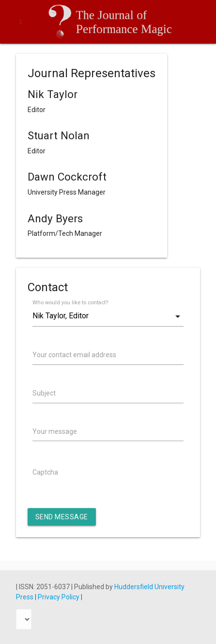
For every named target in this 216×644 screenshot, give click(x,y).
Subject (44, 393)
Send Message (62, 517)
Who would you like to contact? (70, 303)
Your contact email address (74, 355)
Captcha (45, 472)
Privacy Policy (59, 597)
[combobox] (108, 316)
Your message (55, 431)
